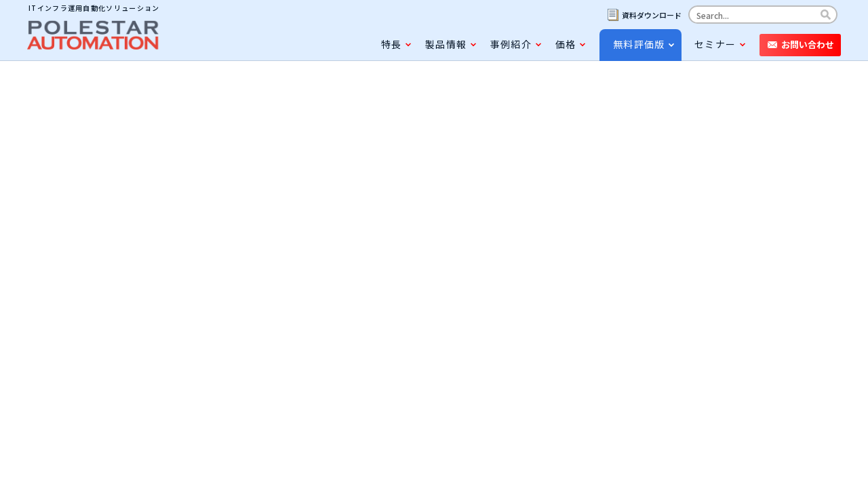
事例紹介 (511, 44)
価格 (566, 44)
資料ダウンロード (652, 15)
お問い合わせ (808, 44)
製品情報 (446, 44)
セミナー (715, 44)
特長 (391, 44)
